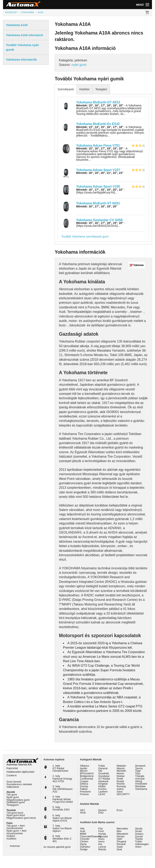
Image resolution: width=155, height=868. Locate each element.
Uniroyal (140, 779)
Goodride (104, 773)
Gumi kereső (14, 782)
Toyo (138, 773)
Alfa (82, 829)
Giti (100, 771)
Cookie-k (12, 775)
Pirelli (120, 779)
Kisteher (84, 89)
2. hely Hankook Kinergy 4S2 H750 (62, 779)
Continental (86, 779)
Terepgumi (13, 805)
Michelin (121, 771)
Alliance (84, 766)
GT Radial (104, 779)
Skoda (139, 829)
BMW (83, 834)
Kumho (102, 789)
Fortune (84, 794)
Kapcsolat (12, 768)
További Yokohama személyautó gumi (85, 236)
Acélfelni (11, 839)
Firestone (85, 792)
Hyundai (103, 836)
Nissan (121, 836)
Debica (84, 784)
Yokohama (141, 789)
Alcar (83, 813)
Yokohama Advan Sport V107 (98, 170)
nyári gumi (79, 65)
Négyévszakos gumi (18, 800)
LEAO (102, 794)
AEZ (82, 810)
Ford (101, 831)
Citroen (84, 841)
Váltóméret (13, 787)
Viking (139, 781)
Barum (84, 771)
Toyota (139, 839)
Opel (119, 839)
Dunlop (84, 786)
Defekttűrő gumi (16, 802)
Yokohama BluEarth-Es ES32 (98, 124)
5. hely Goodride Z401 (61, 808)
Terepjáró (101, 89)
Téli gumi (12, 795)
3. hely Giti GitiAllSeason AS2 (63, 789)
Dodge (84, 849)
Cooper (84, 781)
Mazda (102, 849)
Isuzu (101, 839)
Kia (100, 844)
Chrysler (85, 839)
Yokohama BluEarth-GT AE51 (98, 102)
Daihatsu (85, 847)
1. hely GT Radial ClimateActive (60, 768)
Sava (120, 792)
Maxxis (121, 768)
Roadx (120, 781)
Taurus (139, 768)
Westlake (140, 786)
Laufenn (103, 792)
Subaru (139, 834)
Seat (119, 849)
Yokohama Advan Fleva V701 (98, 146)
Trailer (139, 841)
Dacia (83, 844)
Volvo (138, 847)
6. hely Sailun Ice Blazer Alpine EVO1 (62, 818)
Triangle (140, 776)
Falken (84, 789)
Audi (83, 831)
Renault (121, 844)
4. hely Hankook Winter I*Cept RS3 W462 (63, 799)
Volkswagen (142, 844)
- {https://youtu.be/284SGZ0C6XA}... (101, 224)
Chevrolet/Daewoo (91, 836)
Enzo (120, 810)
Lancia (102, 847)
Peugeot (121, 841)
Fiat (100, 829)
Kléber (102, 786)
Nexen (120, 773)
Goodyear (104, 776)
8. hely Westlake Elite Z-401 (62, 839)
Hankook (103, 781)
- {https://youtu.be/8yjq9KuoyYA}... (101, 191)
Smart (138, 831)
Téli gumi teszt (15, 813)
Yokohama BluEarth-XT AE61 (98, 203)
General (103, 768)
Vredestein (141, 784)
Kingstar (103, 784)
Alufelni (11, 836)
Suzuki (139, 836)
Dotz (101, 813)
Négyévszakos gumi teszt (21, 818)
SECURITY (123, 794)
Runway (121, 786)
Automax (15, 846)
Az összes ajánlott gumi (57, 847)
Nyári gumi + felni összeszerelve (16, 832)
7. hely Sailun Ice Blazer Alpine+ (62, 828)
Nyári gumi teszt (16, 815)
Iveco (101, 841)
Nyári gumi (13, 797)
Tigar (138, 771)
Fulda (102, 766)
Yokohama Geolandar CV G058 (99, 220)
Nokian (121, 776)
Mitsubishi (122, 834)
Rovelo (121, 784)
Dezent (102, 810)
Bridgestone (87, 776)
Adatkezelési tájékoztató (20, 772)
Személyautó (66, 89)
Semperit (140, 766)
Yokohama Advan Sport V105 (98, 187)
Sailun (120, 789)
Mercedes (122, 829)
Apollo (84, 768)
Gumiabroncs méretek (19, 784)
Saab (120, 847)
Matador (121, 766)
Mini (119, 831)
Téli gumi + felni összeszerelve (16, 827)
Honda (102, 834)
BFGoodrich (87, 773)
